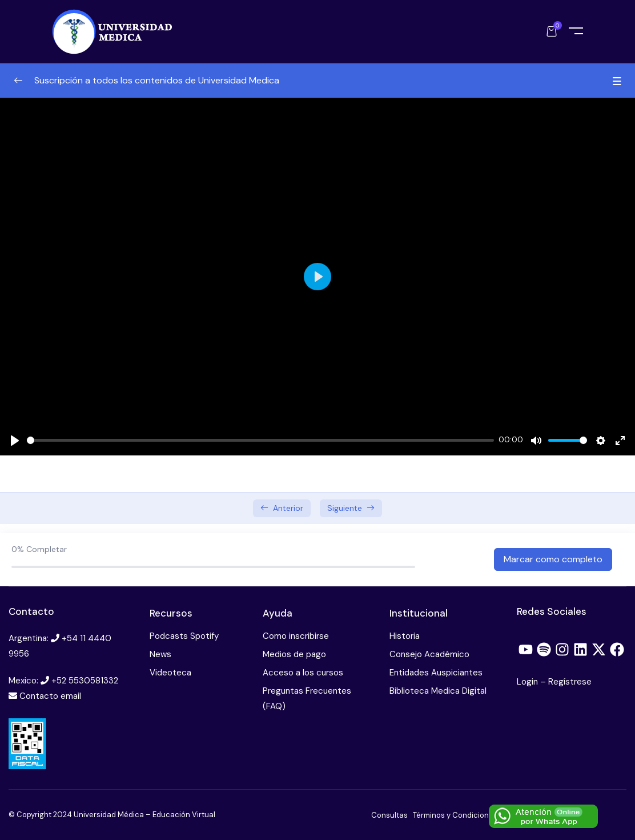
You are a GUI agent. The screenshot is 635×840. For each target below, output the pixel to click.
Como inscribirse (296, 636)
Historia (405, 636)
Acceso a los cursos (303, 673)
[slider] (260, 440)
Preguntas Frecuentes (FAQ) (307, 699)
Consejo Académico (429, 654)
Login (529, 682)
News (160, 654)
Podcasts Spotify (184, 636)
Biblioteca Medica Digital (438, 691)
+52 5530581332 (85, 681)
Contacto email (50, 696)
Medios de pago (294, 654)
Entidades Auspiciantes (436, 673)
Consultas (389, 815)
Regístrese (570, 682)
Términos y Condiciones (455, 815)
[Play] (15, 441)
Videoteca (170, 673)
